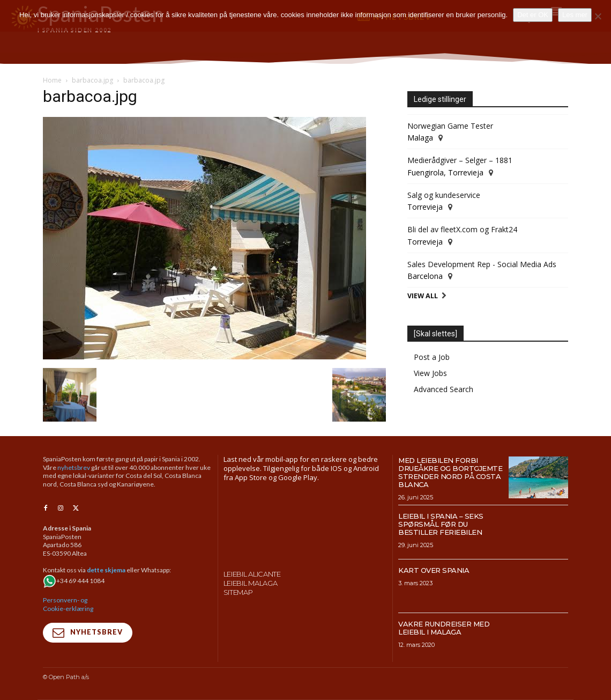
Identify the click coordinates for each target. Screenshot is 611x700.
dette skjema (106, 570)
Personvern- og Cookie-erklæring (68, 605)
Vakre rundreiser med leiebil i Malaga (444, 628)
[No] (598, 16)
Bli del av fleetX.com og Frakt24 (462, 229)
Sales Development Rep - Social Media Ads (482, 264)
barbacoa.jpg (92, 80)
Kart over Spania (434, 570)
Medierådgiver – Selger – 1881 (460, 160)
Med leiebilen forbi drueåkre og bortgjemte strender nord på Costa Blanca (450, 472)
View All (423, 296)
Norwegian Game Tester (450, 126)
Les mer (575, 15)
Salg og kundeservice (444, 195)
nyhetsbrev (74, 467)
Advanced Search (444, 389)
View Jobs (430, 373)
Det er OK (533, 15)
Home (52, 80)
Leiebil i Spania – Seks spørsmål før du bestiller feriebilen (441, 524)
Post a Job (432, 357)
